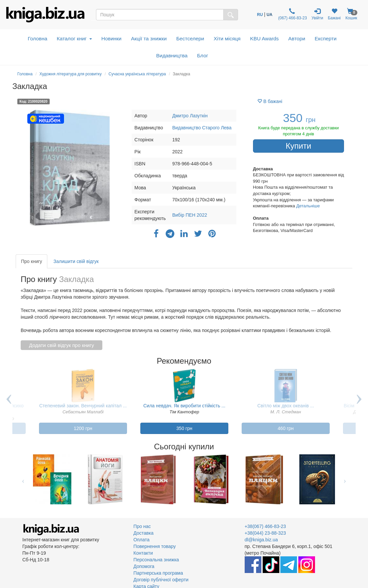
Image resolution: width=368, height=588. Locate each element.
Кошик (351, 14)
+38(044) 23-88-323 (265, 533)
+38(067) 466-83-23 (265, 526)
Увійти (317, 14)
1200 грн (83, 428)
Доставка (143, 533)
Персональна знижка (156, 560)
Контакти (143, 553)
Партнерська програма (158, 573)
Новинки (111, 38)
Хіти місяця (227, 38)
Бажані (334, 14)
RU (260, 15)
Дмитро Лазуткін (190, 116)
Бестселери (190, 38)
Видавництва (172, 55)
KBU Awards (264, 38)
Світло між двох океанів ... (286, 406)
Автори (297, 38)
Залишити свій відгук (76, 261)
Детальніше (308, 206)
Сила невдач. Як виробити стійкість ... (184, 406)
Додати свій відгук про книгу (61, 345)
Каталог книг (74, 38)
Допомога (144, 566)
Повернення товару (154, 546)
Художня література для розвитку (70, 74)
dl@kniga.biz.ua (261, 540)
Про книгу (31, 261)
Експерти (326, 38)
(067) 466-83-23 (292, 14)
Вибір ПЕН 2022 (190, 215)
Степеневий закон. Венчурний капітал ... (83, 406)
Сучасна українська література (137, 74)
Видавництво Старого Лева (202, 128)
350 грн (184, 428)
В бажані (270, 101)
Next (359, 404)
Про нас (142, 526)
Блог (202, 55)
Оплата (141, 540)
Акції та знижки (149, 38)
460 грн (286, 428)
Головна (37, 38)
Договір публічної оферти (161, 580)
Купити (298, 146)
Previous (9, 404)
